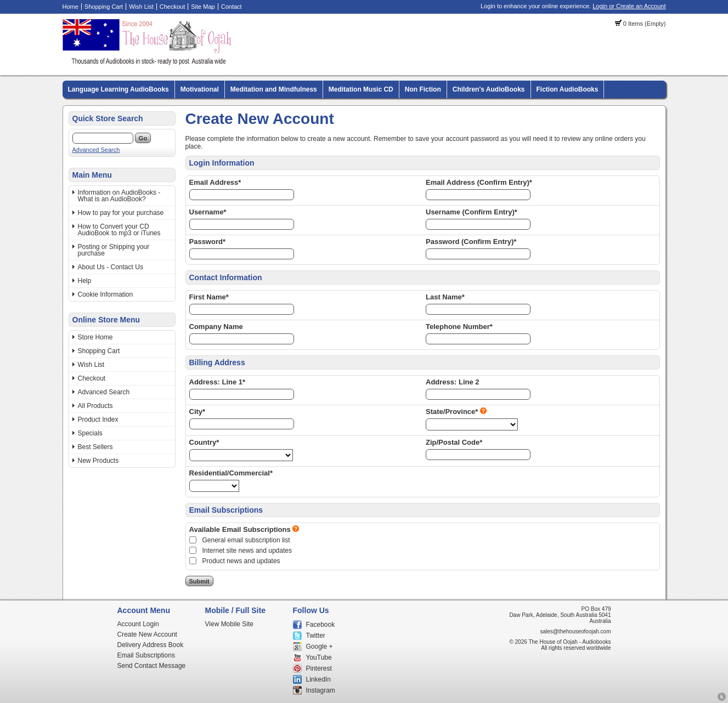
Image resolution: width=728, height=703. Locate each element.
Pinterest (319, 668)
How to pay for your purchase (121, 213)
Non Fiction (423, 89)
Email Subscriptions (146, 655)
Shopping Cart (104, 7)
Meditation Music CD (361, 89)
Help (85, 281)
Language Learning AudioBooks (118, 89)
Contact (232, 7)
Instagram (321, 690)
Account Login (138, 624)
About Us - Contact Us (111, 267)
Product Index (98, 419)
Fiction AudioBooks (568, 89)
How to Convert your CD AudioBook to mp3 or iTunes (119, 230)
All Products (95, 406)
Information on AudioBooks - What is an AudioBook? (119, 196)
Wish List (141, 7)
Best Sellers (95, 447)
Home (70, 7)
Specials (90, 433)
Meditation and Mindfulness (274, 89)
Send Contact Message (152, 666)
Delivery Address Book (151, 645)
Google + (320, 647)
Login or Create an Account (629, 6)
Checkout (172, 7)
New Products (98, 461)
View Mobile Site (230, 624)
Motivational (200, 89)
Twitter (316, 636)
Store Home (95, 337)
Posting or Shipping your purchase (114, 250)
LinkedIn (318, 679)
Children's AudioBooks (489, 89)
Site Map (203, 7)
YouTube (319, 657)
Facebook (321, 625)
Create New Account (147, 634)
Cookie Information (106, 294)
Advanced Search (96, 150)
